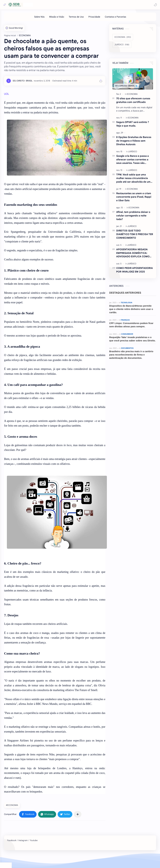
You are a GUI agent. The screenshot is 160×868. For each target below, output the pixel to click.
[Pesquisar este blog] (65, 5)
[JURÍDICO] (122, 46)
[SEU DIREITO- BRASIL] (34, 89)
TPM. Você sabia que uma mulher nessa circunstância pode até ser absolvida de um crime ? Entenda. (133, 180)
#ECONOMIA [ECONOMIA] (24, 820)
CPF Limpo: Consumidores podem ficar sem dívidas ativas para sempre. (131, 326)
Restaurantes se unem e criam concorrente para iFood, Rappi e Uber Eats (134, 198)
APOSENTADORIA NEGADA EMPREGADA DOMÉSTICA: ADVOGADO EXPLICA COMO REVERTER (133, 255)
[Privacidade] (100, 18)
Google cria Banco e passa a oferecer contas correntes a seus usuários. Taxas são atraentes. (132, 161)
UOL (18, 103)
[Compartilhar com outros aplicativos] (89, 829)
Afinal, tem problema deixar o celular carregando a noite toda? (133, 217)
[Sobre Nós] (45, 18)
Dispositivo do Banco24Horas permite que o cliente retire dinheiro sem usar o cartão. (131, 311)
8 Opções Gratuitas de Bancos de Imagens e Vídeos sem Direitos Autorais (134, 142)
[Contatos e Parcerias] (121, 18)
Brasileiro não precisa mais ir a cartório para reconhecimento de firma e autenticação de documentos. (131, 356)
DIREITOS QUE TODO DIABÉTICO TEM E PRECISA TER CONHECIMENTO (135, 236)
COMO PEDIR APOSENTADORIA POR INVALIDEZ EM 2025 (135, 271)
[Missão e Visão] (62, 18)
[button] (155, 5)
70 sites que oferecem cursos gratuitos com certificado (133, 102)
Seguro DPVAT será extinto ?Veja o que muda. (133, 125)
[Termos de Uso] (82, 18)
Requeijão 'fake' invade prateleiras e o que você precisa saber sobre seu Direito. (132, 340)
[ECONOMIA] (123, 39)
